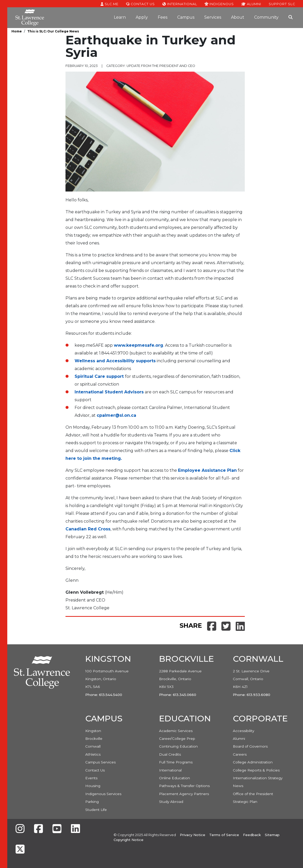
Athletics (93, 754)
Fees (163, 17)
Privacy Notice (193, 835)
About (238, 17)
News (238, 786)
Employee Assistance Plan (207, 470)
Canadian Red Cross (88, 529)
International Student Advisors (109, 392)
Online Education (174, 778)
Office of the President (253, 794)
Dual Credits (170, 754)
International (180, 4)
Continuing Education (178, 746)
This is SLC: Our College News (53, 31)
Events (91, 778)
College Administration (253, 762)
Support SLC (282, 4)
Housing (93, 786)
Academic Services (176, 731)
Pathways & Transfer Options (184, 786)
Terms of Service (224, 835)
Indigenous (219, 4)
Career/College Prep (177, 739)
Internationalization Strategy (258, 778)
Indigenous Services (103, 794)
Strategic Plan (245, 802)
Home (17, 31)
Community (266, 17)
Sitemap (272, 835)
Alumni (251, 4)
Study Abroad (171, 802)
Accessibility (243, 731)
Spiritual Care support (99, 376)
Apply (142, 17)
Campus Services (100, 762)
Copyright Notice (129, 840)
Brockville (94, 739)
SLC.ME (110, 4)
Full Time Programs (176, 762)
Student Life (96, 810)
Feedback (252, 835)
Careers (240, 754)
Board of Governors (250, 746)
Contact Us (140, 4)
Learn (120, 17)
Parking (92, 802)
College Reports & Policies (256, 770)
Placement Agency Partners (184, 794)
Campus (186, 17)
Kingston (93, 731)
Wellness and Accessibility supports (115, 361)
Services (213, 17)
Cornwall (93, 746)
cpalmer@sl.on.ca (116, 415)
